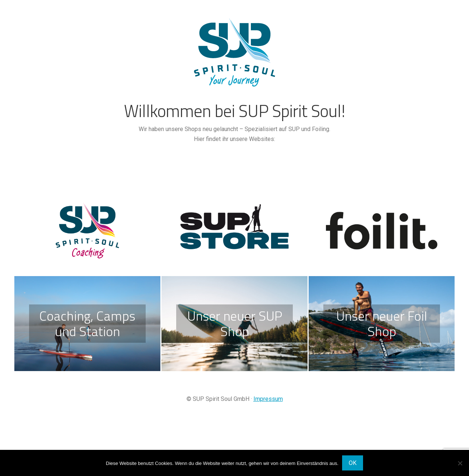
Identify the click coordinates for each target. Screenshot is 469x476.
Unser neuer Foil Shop (382, 323)
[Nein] (460, 463)
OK (353, 463)
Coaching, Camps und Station (87, 323)
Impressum (268, 399)
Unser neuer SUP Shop (235, 323)
